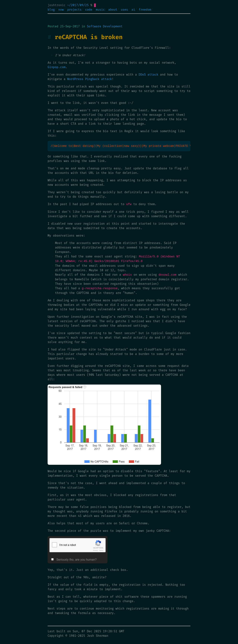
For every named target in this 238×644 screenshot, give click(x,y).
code (89, 10)
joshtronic (57, 5)
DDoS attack (149, 75)
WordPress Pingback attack (90, 79)
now (61, 10)
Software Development (105, 26)
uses (124, 10)
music (100, 10)
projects (74, 10)
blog (51, 10)
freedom (145, 10)
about (113, 10)
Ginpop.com (57, 67)
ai (133, 10)
